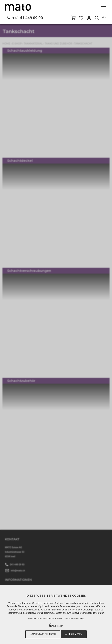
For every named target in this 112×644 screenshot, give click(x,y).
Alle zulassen (74, 634)
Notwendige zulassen (43, 634)
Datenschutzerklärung (74, 618)
